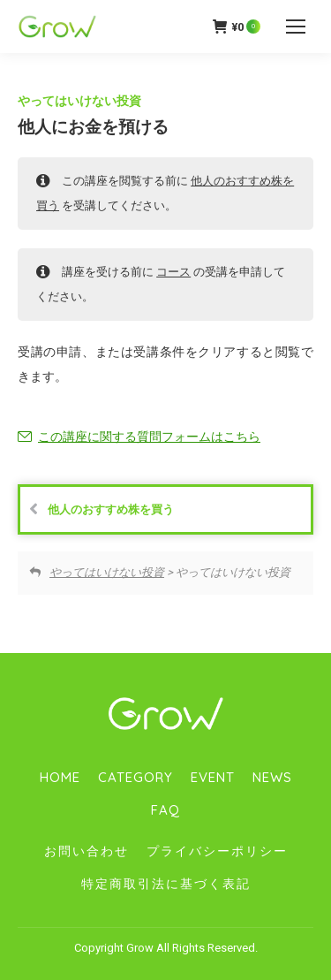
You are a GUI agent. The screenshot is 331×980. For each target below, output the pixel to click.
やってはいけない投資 (79, 101)
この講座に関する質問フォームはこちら (149, 437)
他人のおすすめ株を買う (102, 509)
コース (173, 272)
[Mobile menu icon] (296, 27)
